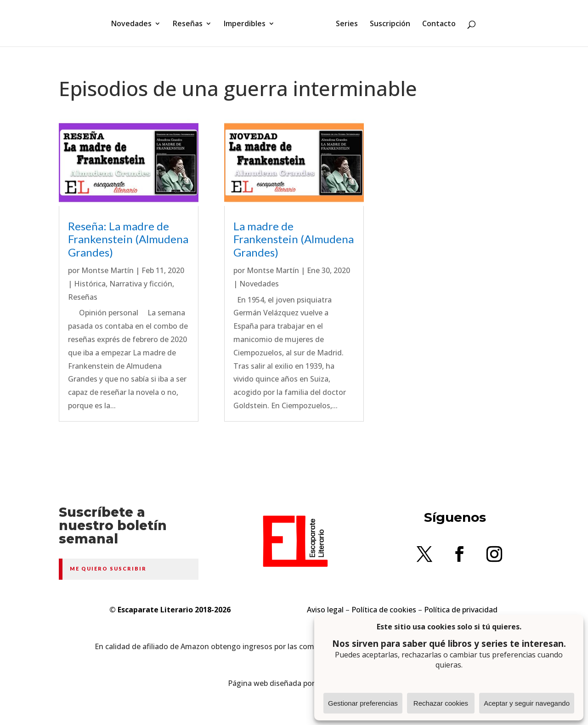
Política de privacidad (461, 610)
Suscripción (390, 24)
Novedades (131, 24)
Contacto (439, 24)
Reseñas (188, 24)
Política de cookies (384, 610)
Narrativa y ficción (141, 284)
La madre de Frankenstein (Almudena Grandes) (294, 239)
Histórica (90, 284)
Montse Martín (107, 270)
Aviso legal (325, 610)
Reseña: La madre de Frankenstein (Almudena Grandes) (128, 239)
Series (347, 24)
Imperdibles (245, 24)
